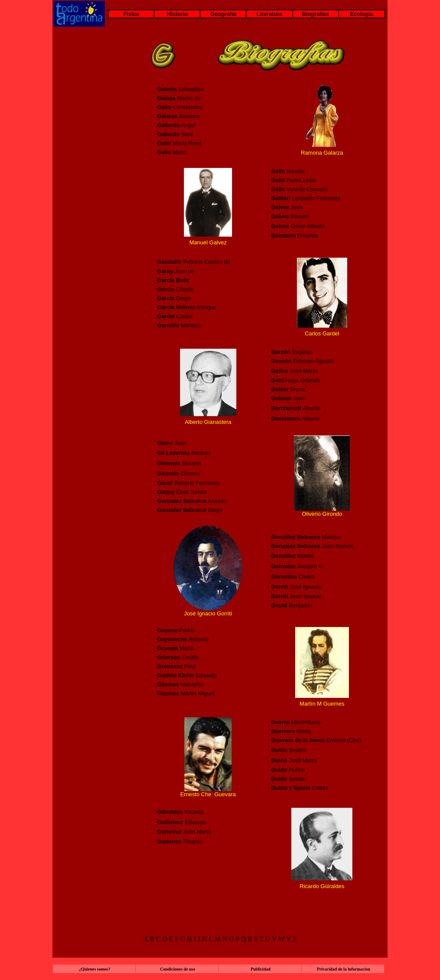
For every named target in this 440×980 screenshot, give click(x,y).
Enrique (207, 307)
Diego (183, 298)
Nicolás (288, 171)
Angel (176, 125)
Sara (175, 134)
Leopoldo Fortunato (306, 198)
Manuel (290, 216)
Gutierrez (170, 842)
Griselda (295, 236)
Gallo (164, 152)
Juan (172, 443)
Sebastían (180, 89)
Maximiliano (296, 722)
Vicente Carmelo (299, 189)
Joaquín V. (311, 566)
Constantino (180, 107)
